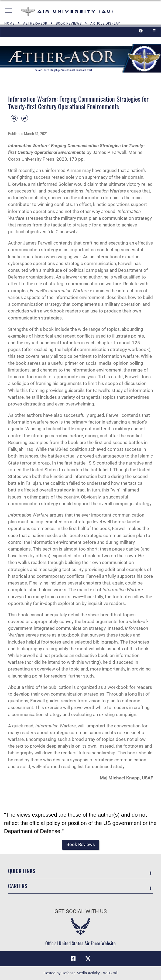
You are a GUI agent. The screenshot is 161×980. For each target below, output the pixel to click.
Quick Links (22, 871)
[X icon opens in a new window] (88, 959)
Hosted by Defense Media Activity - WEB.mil (80, 973)
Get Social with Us (81, 911)
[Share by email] (25, 118)
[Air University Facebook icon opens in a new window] (73, 959)
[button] (9, 11)
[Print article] (14, 118)
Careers (18, 886)
